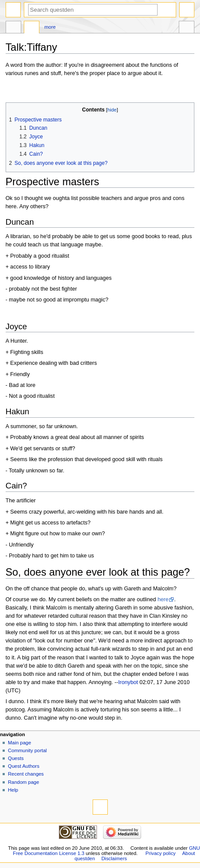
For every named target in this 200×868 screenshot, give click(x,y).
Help (13, 790)
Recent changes (26, 774)
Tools (187, 28)
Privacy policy (161, 853)
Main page (19, 743)
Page (13, 28)
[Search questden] (93, 10)
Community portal (27, 750)
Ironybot (128, 682)
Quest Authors (24, 766)
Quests (16, 758)
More (50, 27)
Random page (23, 782)
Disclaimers (114, 858)
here (163, 599)
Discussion (32, 28)
